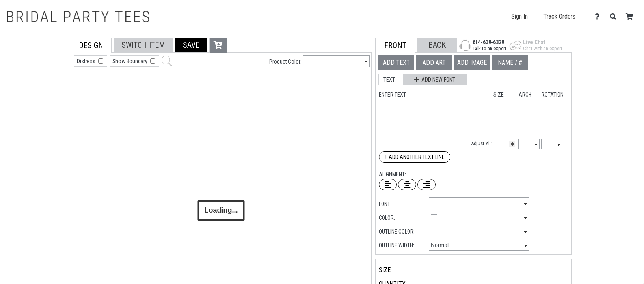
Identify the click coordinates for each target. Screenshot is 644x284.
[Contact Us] (599, 17)
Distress (87, 61)
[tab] (53, 88)
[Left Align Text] (388, 185)
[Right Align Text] (426, 185)
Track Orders (559, 16)
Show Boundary (130, 61)
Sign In (519, 16)
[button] (191, 45)
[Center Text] (407, 185)
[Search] (615, 17)
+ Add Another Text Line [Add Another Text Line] (415, 157)
